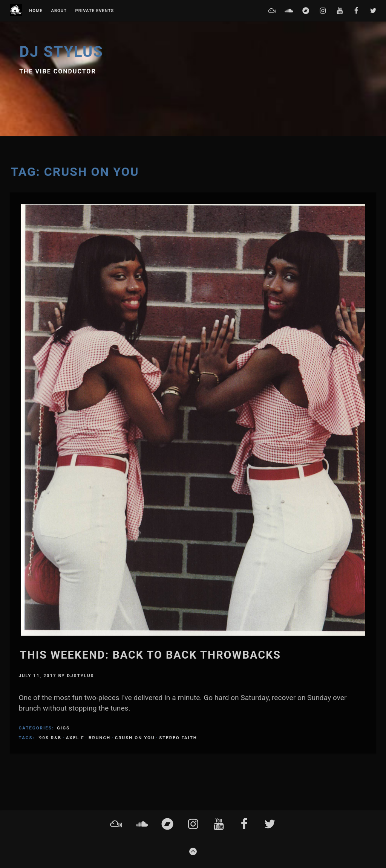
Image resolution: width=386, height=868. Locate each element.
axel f (75, 738)
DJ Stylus (61, 52)
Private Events (94, 11)
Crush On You (135, 738)
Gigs (63, 728)
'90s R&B (50, 738)
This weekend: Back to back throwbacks (150, 655)
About (59, 11)
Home (36, 11)
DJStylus (81, 676)
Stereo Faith (178, 738)
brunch (100, 738)
